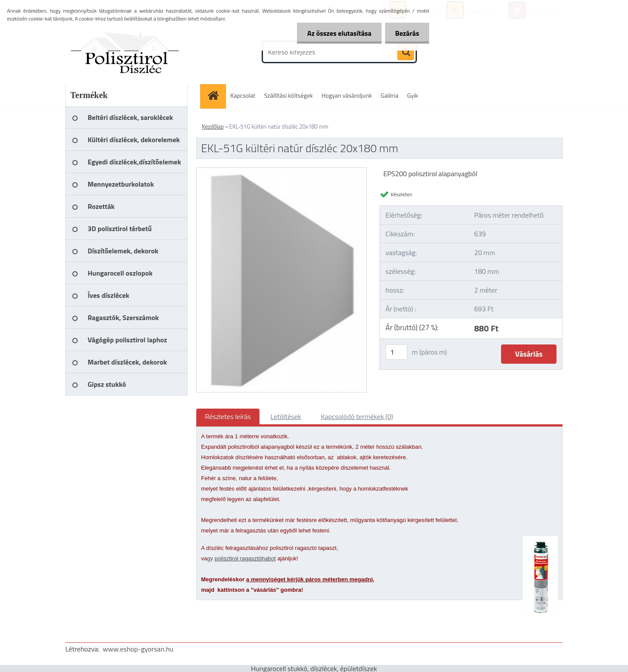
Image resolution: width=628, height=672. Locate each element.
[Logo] (125, 52)
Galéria (390, 95)
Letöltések (286, 416)
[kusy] (396, 352)
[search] (406, 52)
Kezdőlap (213, 126)
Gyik (413, 95)
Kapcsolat (243, 95)
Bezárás (406, 33)
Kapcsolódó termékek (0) (357, 416)
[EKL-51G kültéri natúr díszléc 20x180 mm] (282, 171)
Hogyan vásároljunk (346, 95)
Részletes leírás (228, 416)
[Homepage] (216, 95)
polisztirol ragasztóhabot (245, 558)
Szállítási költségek (289, 95)
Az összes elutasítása (337, 33)
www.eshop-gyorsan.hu (138, 649)
